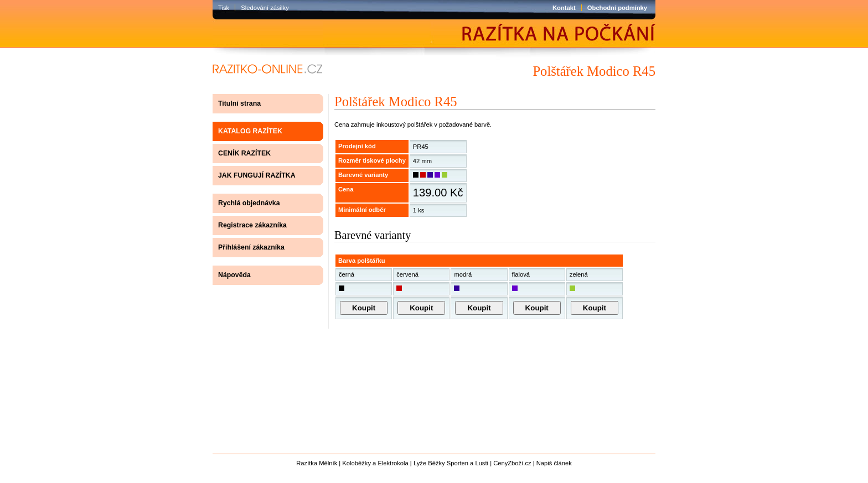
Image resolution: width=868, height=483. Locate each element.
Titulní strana (239, 103)
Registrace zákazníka (252, 225)
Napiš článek (554, 463)
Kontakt (564, 8)
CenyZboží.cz (512, 463)
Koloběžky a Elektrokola (375, 463)
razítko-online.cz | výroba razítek (265, 69)
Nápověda (234, 275)
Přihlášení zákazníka (251, 247)
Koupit (364, 308)
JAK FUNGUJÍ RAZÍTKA (257, 175)
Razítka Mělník (317, 463)
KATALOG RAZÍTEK (250, 131)
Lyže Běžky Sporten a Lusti (451, 463)
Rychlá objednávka (249, 203)
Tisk (224, 8)
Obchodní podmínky (617, 8)
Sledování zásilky (265, 8)
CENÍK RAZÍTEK (244, 153)
